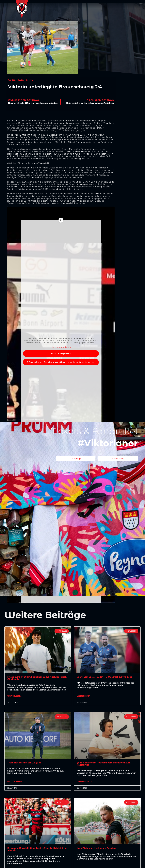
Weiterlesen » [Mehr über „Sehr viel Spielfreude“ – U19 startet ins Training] (84, 696)
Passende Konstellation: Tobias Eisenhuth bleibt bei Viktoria (37, 850)
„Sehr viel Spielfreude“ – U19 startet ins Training (106, 677)
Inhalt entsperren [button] (61, 353)
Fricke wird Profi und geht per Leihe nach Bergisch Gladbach (32, 678)
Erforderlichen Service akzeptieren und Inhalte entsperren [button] (61, 362)
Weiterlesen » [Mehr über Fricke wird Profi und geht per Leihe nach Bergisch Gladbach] (15, 696)
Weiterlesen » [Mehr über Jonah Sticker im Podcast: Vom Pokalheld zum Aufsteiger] (84, 782)
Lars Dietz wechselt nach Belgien (97, 849)
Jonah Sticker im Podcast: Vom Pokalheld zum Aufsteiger (105, 764)
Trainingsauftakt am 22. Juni (25, 763)
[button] (141, 4)
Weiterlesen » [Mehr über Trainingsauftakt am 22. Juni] (15, 782)
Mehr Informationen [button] (61, 347)
